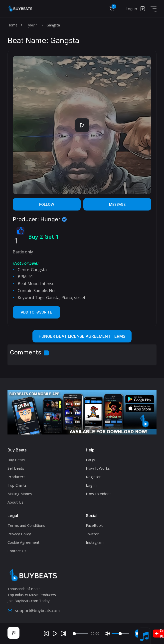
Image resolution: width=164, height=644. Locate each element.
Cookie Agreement (23, 542)
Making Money (20, 494)
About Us (15, 502)
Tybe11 (32, 25)
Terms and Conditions (26, 525)
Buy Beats (16, 460)
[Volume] (120, 634)
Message (117, 204)
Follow (47, 204)
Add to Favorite (36, 312)
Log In (91, 485)
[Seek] (80, 634)
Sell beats (16, 468)
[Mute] (107, 634)
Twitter (92, 534)
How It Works (98, 468)
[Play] (55, 634)
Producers (16, 477)
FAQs (90, 460)
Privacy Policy (19, 534)
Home (12, 25)
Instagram (95, 542)
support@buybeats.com (34, 611)
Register (93, 477)
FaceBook (94, 525)
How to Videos (99, 494)
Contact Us (17, 551)
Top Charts (17, 485)
